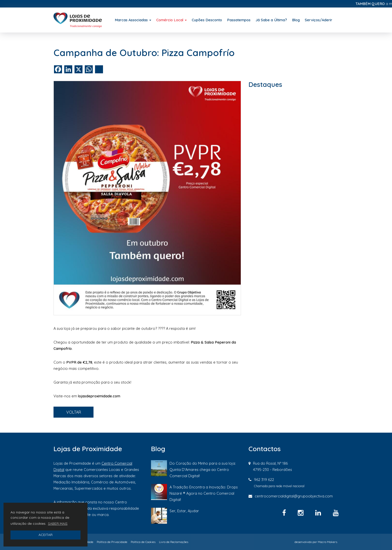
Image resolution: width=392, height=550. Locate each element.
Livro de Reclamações (174, 542)
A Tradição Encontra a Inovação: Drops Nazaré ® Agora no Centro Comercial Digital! (204, 493)
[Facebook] (285, 513)
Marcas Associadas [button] (133, 20)
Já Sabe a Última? (271, 20)
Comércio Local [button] (171, 20)
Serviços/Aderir (318, 20)
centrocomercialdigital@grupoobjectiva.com (294, 496)
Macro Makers (327, 542)
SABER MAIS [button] (58, 523)
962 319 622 (264, 480)
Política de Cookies (143, 542)
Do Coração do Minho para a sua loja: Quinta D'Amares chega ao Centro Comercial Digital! (203, 470)
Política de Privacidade (112, 542)
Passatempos (239, 20)
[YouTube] (336, 513)
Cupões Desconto (207, 20)
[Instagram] (301, 513)
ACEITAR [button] (45, 535)
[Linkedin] (319, 513)
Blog (296, 20)
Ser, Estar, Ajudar (184, 511)
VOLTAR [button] (74, 412)
